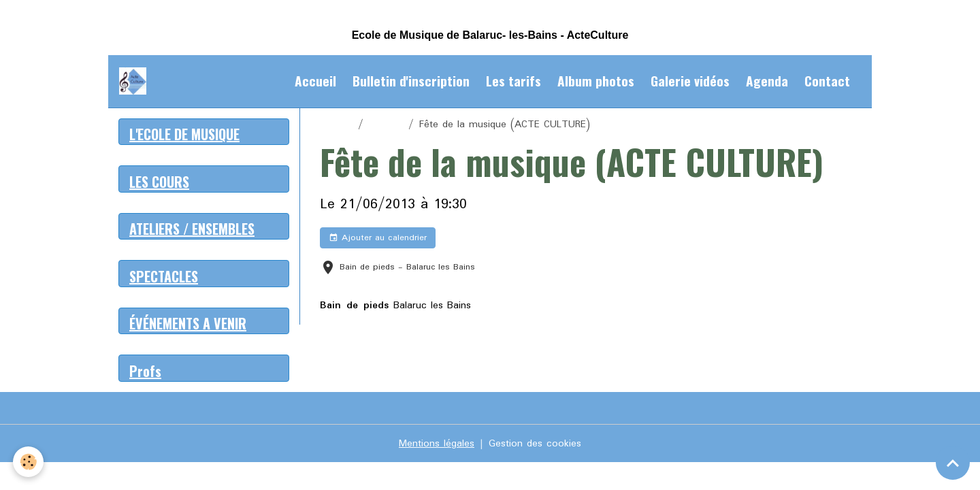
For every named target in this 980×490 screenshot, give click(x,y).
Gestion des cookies (535, 444)
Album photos (596, 81)
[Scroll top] (953, 463)
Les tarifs (513, 81)
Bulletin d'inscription (411, 81)
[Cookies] (29, 462)
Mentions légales (437, 444)
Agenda (767, 81)
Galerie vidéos (690, 81)
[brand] (135, 81)
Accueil (315, 81)
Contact (827, 81)
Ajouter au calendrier (378, 238)
